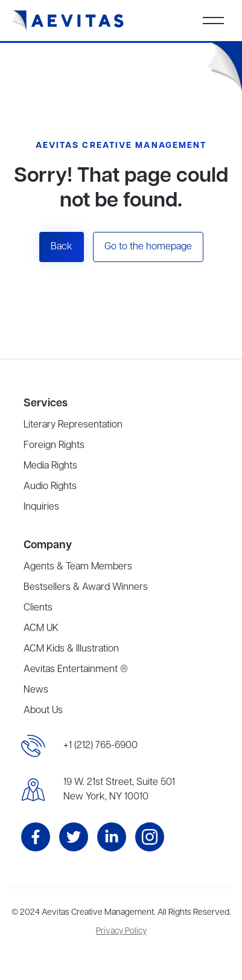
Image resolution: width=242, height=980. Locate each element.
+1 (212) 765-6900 (100, 746)
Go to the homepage (148, 247)
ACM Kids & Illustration (71, 649)
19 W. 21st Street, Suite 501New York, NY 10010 (119, 790)
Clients (38, 608)
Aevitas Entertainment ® (76, 670)
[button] (213, 21)
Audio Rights (50, 487)
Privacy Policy (121, 931)
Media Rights (50, 466)
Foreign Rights (54, 446)
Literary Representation (73, 425)
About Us (43, 711)
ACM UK (41, 629)
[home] (68, 21)
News (36, 690)
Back (62, 247)
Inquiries (41, 507)
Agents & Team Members (78, 567)
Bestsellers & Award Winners (86, 588)
